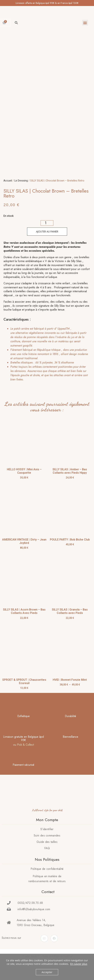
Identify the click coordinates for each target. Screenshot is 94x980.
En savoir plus (79, 964)
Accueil (8, 191)
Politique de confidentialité (47, 879)
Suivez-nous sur (12, 948)
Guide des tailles (47, 852)
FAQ (47, 859)
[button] (85, 23)
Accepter (47, 972)
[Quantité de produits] (47, 234)
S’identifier (47, 840)
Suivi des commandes (47, 846)
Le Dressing (21, 191)
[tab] (46, 365)
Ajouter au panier (47, 242)
